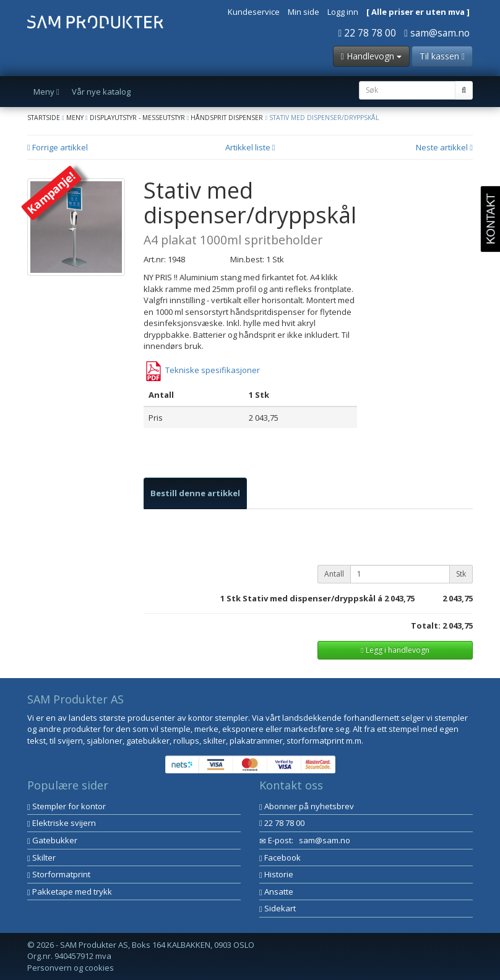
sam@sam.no (437, 33)
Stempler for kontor (67, 806)
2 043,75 (399, 598)
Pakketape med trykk (70, 892)
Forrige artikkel (58, 147)
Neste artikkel (444, 147)
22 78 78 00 (368, 33)
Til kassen (442, 56)
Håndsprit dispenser (227, 118)
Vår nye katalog (101, 92)
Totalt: (426, 625)
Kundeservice (254, 12)
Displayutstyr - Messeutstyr (137, 118)
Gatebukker (52, 840)
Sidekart (278, 908)
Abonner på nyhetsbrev (307, 806)
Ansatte (276, 892)
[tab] (195, 493)
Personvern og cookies (71, 968)
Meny (75, 118)
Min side (304, 12)
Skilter (41, 858)
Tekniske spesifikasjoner (202, 370)
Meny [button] (46, 92)
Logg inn (343, 12)
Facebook (280, 858)
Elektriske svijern (62, 823)
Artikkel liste (250, 147)
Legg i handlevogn (395, 650)
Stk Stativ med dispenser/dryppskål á (304, 598)
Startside (44, 118)
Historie (276, 874)
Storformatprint (59, 874)
